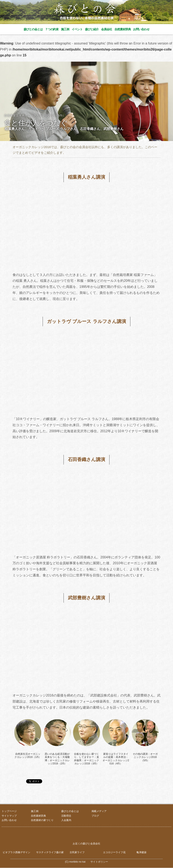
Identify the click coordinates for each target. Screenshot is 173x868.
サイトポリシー (99, 862)
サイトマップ (9, 816)
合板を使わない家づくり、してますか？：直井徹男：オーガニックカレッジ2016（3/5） (86, 759)
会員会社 (107, 29)
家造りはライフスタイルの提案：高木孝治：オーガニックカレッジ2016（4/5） (116, 759)
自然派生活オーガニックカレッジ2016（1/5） (28, 756)
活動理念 (66, 816)
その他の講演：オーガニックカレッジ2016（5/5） (145, 757)
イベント (77, 29)
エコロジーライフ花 (114, 853)
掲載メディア (99, 811)
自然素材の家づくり (42, 820)
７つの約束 (52, 29)
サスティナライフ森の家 (50, 853)
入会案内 (66, 820)
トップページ (9, 811)
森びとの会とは (33, 29)
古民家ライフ (77, 853)
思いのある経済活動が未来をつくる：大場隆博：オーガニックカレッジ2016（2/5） (57, 759)
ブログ (95, 816)
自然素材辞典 (123, 29)
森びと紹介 (92, 29)
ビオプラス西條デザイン (17, 853)
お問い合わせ (141, 29)
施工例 (65, 29)
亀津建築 (141, 853)
